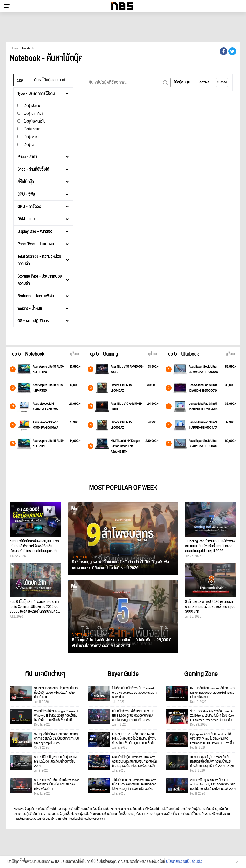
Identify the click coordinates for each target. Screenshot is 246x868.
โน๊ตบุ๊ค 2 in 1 (28, 137)
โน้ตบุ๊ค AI (26, 145)
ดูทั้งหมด (75, 354)
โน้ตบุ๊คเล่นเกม (29, 106)
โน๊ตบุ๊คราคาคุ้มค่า (31, 114)
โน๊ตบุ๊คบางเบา (29, 129)
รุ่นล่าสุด (222, 83)
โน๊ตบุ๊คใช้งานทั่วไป (31, 121)
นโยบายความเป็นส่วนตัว (184, 863)
